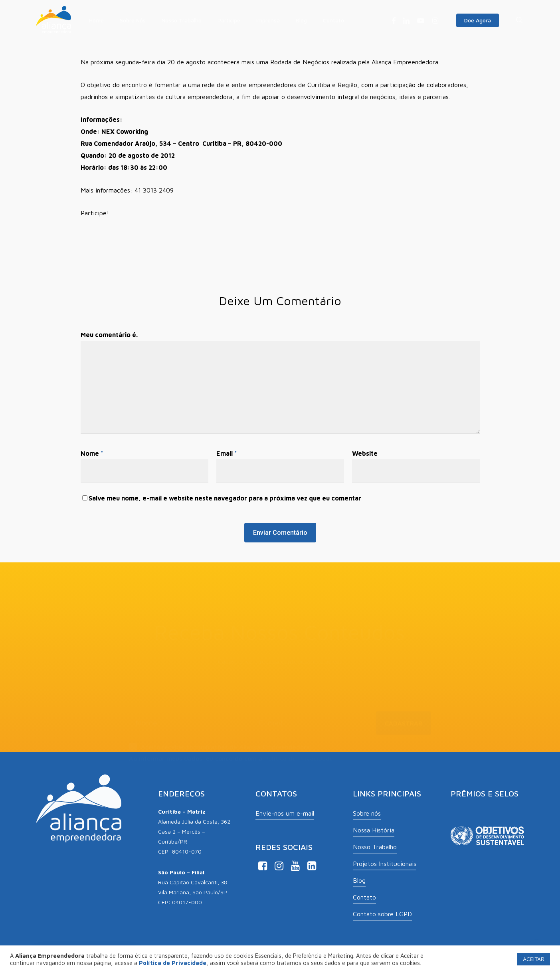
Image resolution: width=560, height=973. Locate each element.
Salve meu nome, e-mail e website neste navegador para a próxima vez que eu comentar (225, 498)
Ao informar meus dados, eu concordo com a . (232, 748)
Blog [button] (359, 880)
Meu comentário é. (109, 335)
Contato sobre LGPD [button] (382, 914)
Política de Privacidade (299, 748)
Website (365, 453)
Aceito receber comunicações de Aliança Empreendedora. (220, 737)
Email (227, 453)
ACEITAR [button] (534, 959)
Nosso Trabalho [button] (375, 847)
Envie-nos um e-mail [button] (285, 813)
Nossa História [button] (374, 830)
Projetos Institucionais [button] (385, 864)
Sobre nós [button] (367, 813)
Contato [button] (364, 897)
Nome (92, 453)
